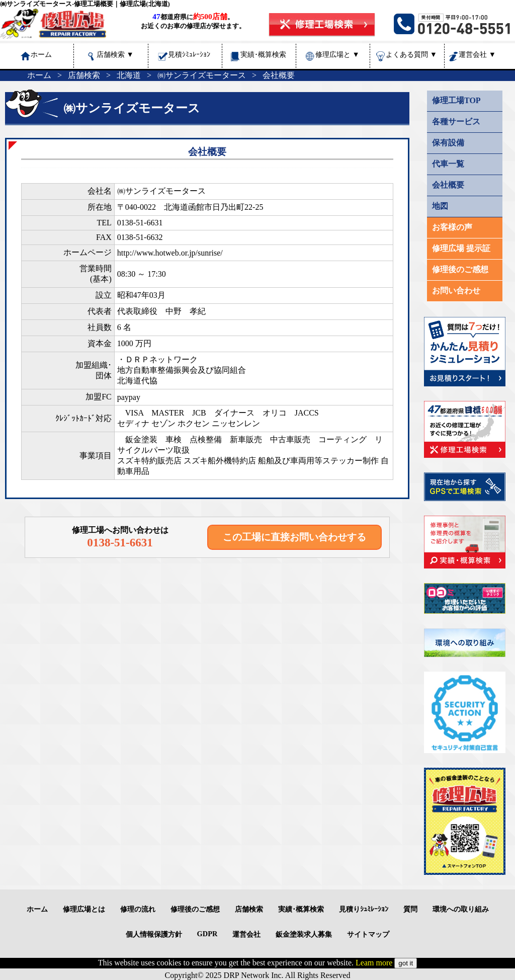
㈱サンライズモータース (202, 75)
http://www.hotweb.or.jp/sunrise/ (170, 253)
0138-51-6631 (140, 223)
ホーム (39, 75)
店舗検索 (115, 54)
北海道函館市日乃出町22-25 (213, 207)
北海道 (129, 75)
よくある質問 (411, 54)
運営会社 (477, 54)
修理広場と (337, 54)
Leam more (374, 963)
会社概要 (279, 75)
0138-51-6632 (140, 237)
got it (406, 963)
